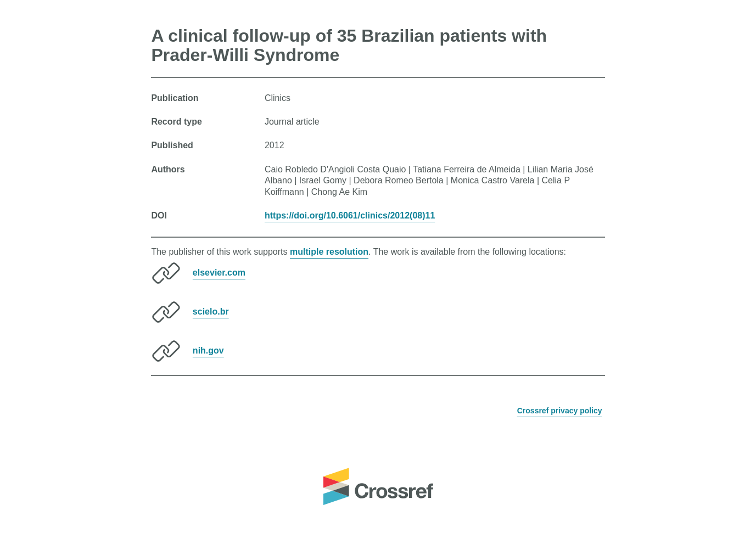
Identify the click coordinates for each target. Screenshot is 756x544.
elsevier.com (219, 273)
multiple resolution (329, 252)
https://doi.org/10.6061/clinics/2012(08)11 (350, 215)
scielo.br (211, 312)
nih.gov (208, 350)
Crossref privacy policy (560, 411)
